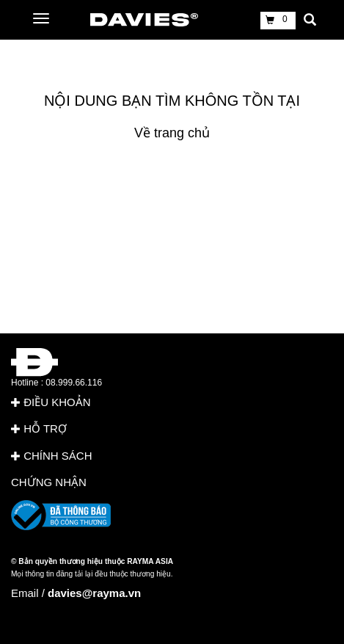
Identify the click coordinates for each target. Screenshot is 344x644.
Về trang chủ (172, 133)
